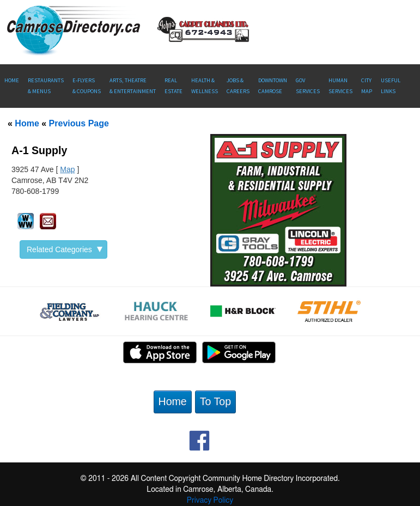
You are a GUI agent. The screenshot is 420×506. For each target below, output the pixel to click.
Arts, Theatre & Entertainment (133, 86)
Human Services (340, 86)
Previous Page (79, 123)
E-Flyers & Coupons (87, 86)
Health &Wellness (205, 86)
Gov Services (308, 86)
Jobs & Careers (238, 86)
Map (67, 169)
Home (12, 80)
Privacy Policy (210, 501)
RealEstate (174, 86)
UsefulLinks (391, 86)
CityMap (367, 86)
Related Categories (65, 249)
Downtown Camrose (273, 86)
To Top (215, 401)
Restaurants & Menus (46, 86)
